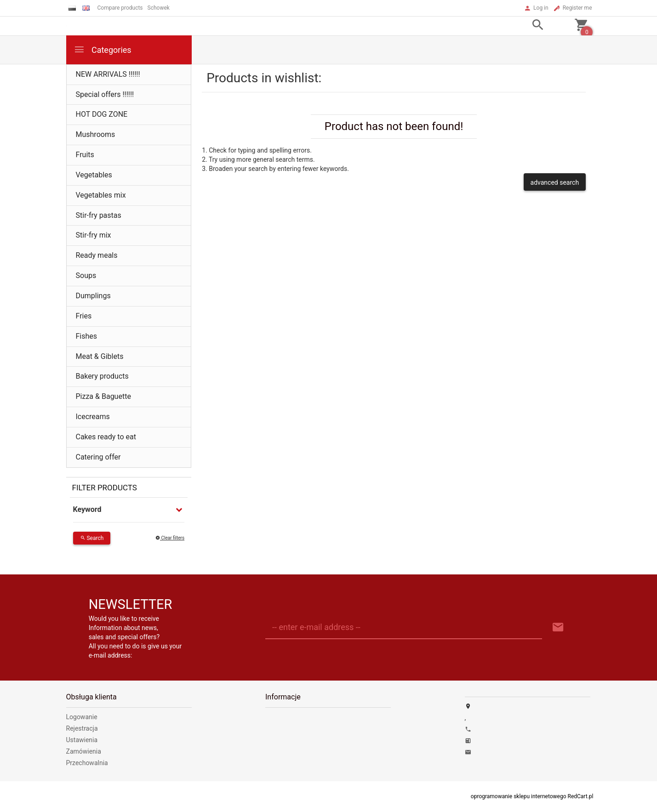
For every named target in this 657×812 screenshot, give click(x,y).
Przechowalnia (87, 763)
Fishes (87, 336)
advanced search (555, 182)
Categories (103, 49)
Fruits (85, 155)
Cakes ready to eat (106, 437)
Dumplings (93, 296)
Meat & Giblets (100, 356)
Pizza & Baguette (103, 396)
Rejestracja (82, 728)
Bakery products (102, 376)
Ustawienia (82, 740)
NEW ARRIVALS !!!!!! (108, 74)
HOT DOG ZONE (102, 114)
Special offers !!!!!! (105, 94)
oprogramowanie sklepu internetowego (519, 796)
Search (92, 538)
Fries (84, 316)
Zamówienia (84, 751)
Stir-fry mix (94, 235)
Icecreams (93, 417)
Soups (86, 275)
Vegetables (94, 175)
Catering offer (98, 457)
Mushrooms (96, 134)
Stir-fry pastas (99, 215)
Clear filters (170, 538)
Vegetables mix (101, 195)
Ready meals (97, 255)
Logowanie (82, 717)
